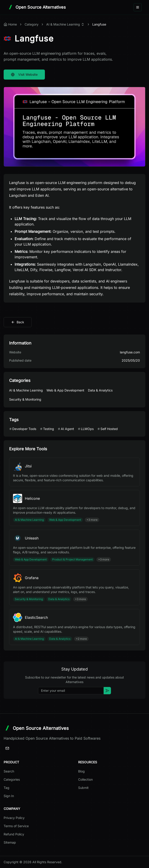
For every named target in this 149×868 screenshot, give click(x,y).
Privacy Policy (14, 818)
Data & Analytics (100, 390)
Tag (6, 788)
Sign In (9, 796)
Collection (85, 779)
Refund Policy (14, 834)
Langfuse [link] (99, 24)
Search (9, 771)
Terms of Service (16, 826)
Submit (83, 788)
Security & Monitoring (25, 399)
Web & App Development (65, 390)
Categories (12, 779)
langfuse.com (130, 352)
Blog (81, 771)
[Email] (7, 748)
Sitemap (10, 842)
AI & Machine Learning (63, 24)
